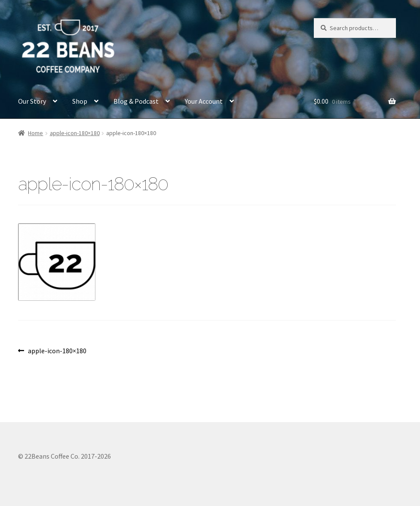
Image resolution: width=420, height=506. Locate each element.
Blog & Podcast (136, 101)
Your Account (204, 101)
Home (35, 133)
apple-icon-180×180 (75, 133)
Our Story (32, 101)
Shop (80, 101)
